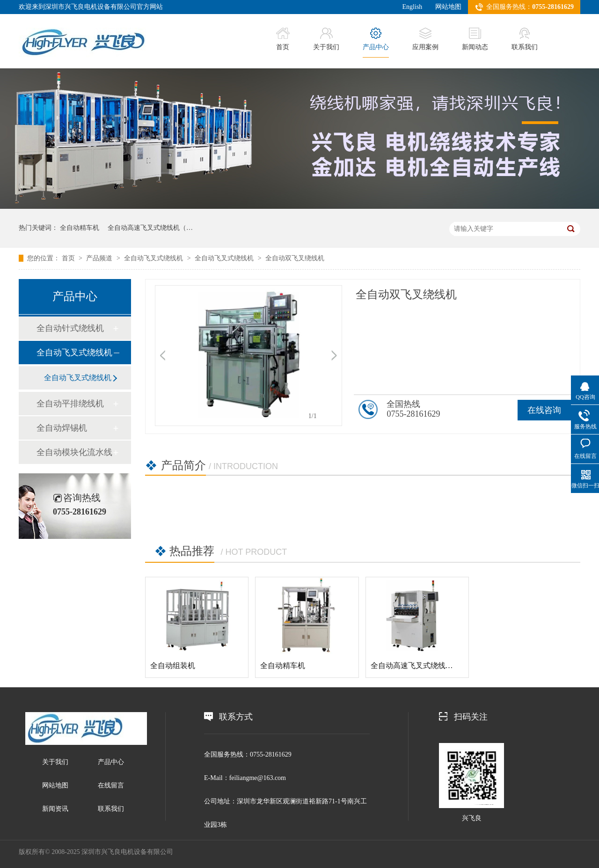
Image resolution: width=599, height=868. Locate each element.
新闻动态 (475, 39)
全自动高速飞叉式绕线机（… (150, 228)
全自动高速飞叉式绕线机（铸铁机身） (434, 666)
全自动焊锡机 (62, 428)
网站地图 (448, 7)
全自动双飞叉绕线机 (295, 258)
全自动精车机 (80, 228)
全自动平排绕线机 (70, 404)
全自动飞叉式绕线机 (154, 258)
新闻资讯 (55, 809)
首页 (283, 39)
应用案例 (425, 39)
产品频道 (100, 258)
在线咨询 (544, 410)
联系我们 (525, 39)
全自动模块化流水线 (74, 452)
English (413, 7)
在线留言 (111, 785)
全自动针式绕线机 (70, 328)
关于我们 (326, 39)
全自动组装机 (173, 666)
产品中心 (376, 39)
